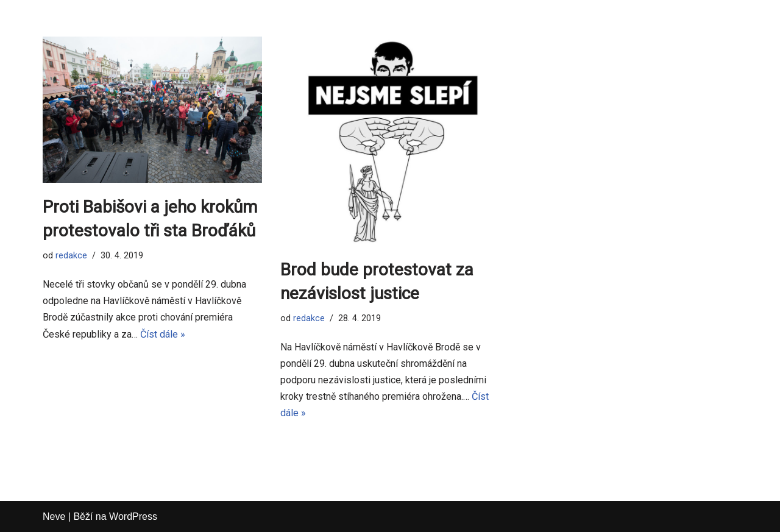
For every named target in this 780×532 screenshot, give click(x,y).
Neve (54, 516)
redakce (71, 256)
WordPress (133, 516)
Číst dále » (163, 334)
